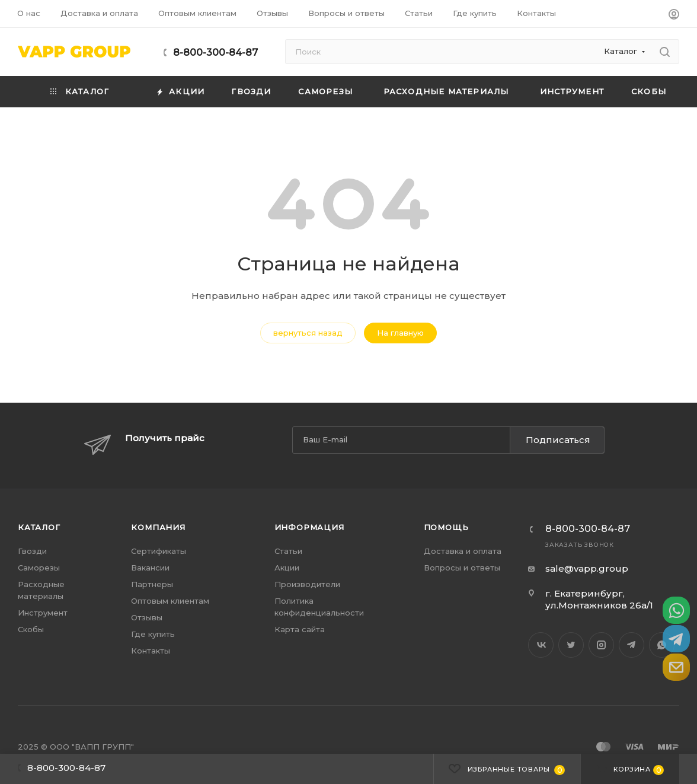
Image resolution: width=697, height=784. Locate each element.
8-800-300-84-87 (215, 52)
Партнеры (152, 584)
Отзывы (147, 617)
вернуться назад (308, 333)
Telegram (632, 645)
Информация (309, 527)
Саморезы (39, 568)
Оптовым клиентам (170, 601)
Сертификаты (159, 551)
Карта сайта (300, 629)
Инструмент (43, 613)
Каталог (39, 527)
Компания (158, 527)
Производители (307, 584)
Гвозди (32, 551)
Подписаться (558, 440)
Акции (287, 568)
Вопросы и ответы (462, 568)
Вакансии (150, 568)
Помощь (446, 527)
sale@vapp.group (587, 568)
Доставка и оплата (463, 551)
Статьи (288, 551)
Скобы (31, 629)
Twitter (571, 645)
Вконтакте (541, 645)
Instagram (601, 645)
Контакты (151, 651)
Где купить (153, 634)
